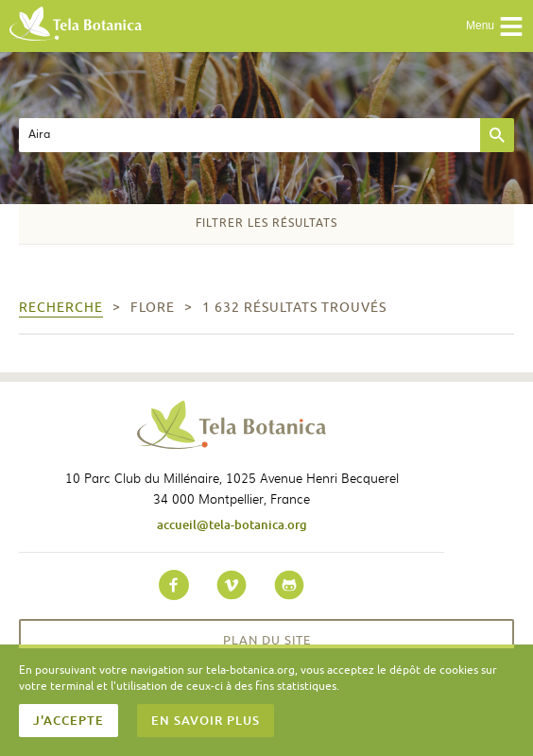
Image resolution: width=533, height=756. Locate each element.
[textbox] (249, 135)
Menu (495, 26)
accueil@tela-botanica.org (232, 524)
